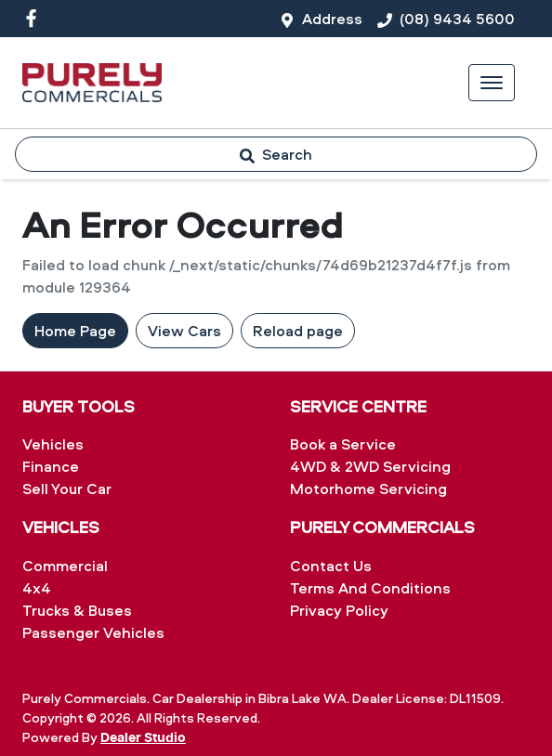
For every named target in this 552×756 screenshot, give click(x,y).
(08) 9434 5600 (457, 19)
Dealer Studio (143, 738)
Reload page (298, 331)
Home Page (75, 331)
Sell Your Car (67, 489)
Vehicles (53, 444)
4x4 (37, 588)
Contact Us (331, 566)
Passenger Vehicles (93, 632)
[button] (492, 83)
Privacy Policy (339, 610)
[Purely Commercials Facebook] (35, 18)
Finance (51, 466)
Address (332, 19)
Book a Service (343, 444)
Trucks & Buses (77, 610)
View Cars (184, 331)
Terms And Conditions (370, 588)
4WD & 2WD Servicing (370, 466)
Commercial (65, 566)
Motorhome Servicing (368, 489)
